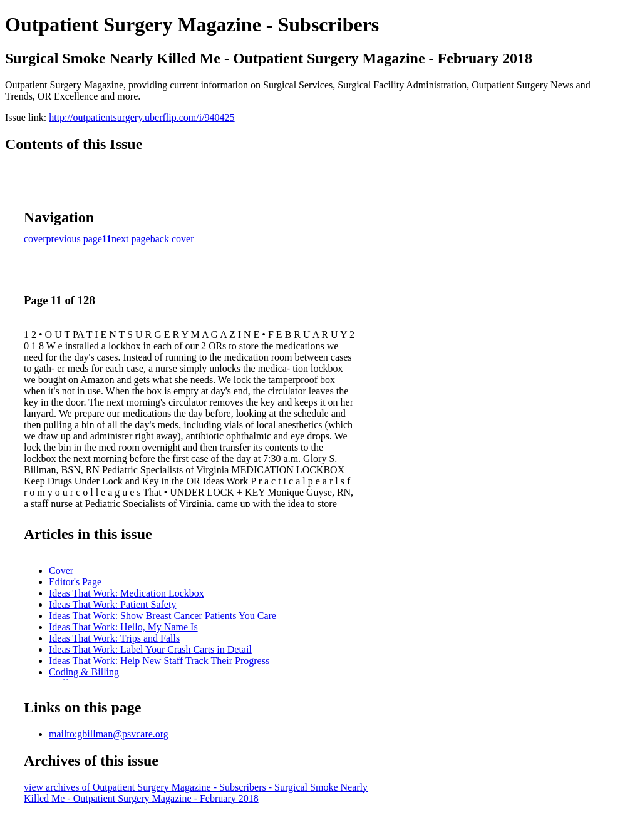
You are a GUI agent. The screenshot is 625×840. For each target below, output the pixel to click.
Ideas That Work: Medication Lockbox (127, 593)
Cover (61, 571)
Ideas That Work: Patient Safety (112, 604)
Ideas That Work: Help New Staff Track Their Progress (159, 661)
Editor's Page (75, 582)
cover (35, 239)
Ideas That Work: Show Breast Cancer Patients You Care (163, 616)
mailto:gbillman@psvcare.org (109, 734)
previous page (74, 239)
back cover (172, 239)
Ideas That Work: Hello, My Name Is (123, 627)
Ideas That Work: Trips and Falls (114, 638)
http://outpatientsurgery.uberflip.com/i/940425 (142, 117)
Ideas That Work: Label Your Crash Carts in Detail (150, 649)
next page (131, 239)
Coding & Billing (84, 672)
